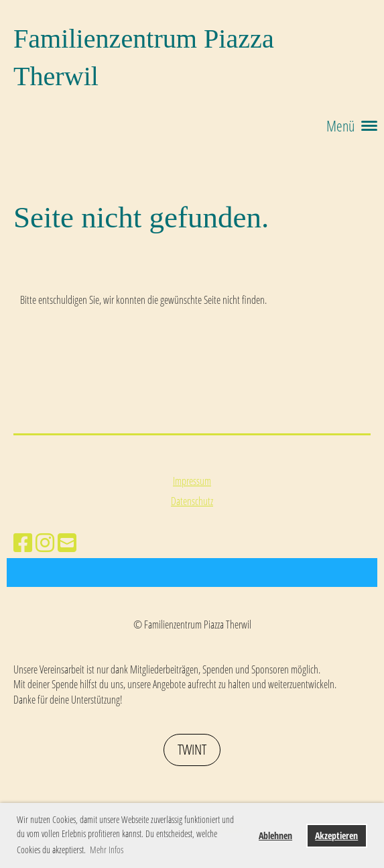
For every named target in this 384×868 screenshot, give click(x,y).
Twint (192, 749)
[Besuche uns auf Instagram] (45, 542)
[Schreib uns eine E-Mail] (67, 542)
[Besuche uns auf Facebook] (23, 542)
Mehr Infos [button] (107, 850)
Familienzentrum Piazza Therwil (144, 57)
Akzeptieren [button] (336, 835)
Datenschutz (192, 501)
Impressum (192, 481)
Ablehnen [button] (275, 835)
